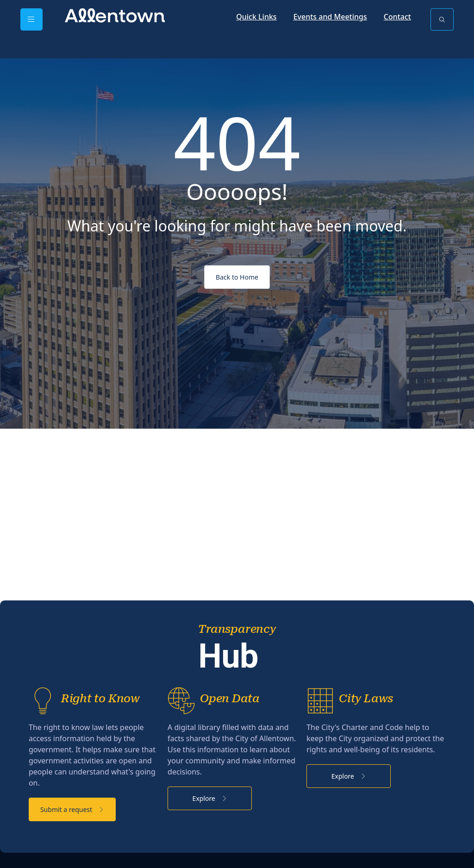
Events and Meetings (330, 17)
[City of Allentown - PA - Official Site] (115, 15)
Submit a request (85, 830)
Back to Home (237, 277)
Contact (397, 17)
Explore (237, 819)
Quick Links (256, 17)
